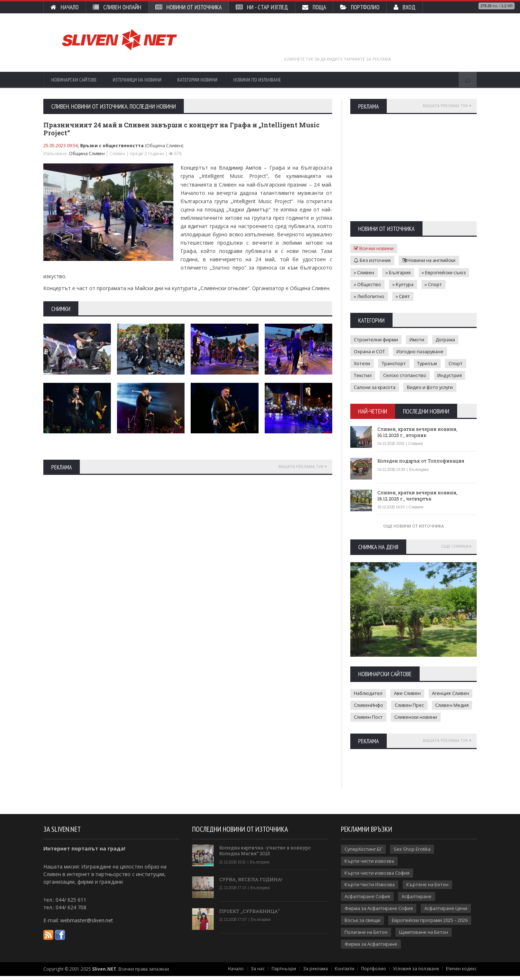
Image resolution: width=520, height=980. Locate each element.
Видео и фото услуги (432, 387)
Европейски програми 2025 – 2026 (431, 924)
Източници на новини (137, 80)
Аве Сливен (408, 693)
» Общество (367, 284)
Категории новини (197, 80)
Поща (314, 7)
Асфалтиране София (368, 900)
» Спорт (435, 284)
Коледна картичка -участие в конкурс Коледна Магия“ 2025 (266, 854)
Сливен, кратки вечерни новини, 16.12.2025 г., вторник (418, 431)
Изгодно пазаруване (421, 351)
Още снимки (456, 546)
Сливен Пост (368, 717)
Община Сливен (87, 154)
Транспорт (394, 363)
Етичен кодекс (461, 973)
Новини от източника (188, 7)
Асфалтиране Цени (448, 912)
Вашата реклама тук (303, 467)
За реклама (317, 973)
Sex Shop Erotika (413, 853)
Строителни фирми (376, 339)
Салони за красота (376, 387)
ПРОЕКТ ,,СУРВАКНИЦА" (250, 914)
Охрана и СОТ (370, 351)
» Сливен (364, 272)
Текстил (363, 375)
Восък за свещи (363, 924)
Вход (405, 7)
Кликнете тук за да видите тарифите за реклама (338, 59)
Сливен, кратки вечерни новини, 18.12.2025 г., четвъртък (418, 495)
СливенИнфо (369, 705)
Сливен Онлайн (117, 7)
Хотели (362, 363)
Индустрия (451, 375)
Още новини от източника (413, 526)
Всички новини (374, 248)
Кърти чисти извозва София (377, 876)
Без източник (372, 260)
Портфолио (360, 7)
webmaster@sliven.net (87, 924)
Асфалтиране (418, 900)
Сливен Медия (452, 705)
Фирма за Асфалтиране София (379, 912)
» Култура (404, 284)
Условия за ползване (417, 973)
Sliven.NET (104, 973)
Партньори (286, 973)
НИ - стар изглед (262, 7)
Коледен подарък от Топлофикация (421, 460)
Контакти (346, 973)
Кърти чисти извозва (369, 865)
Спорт (457, 363)
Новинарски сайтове (74, 80)
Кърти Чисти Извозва (370, 888)
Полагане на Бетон (367, 936)
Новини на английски (430, 260)
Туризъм (428, 363)
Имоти (417, 339)
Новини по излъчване (257, 80)
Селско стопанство (405, 375)
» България (398, 272)
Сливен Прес (409, 705)
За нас (260, 973)
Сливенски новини (416, 717)
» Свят (403, 296)
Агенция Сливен (451, 693)
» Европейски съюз (445, 272)
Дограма (446, 339)
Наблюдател (369, 693)
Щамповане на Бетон (425, 936)
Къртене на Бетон (428, 888)
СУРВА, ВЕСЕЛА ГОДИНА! (251, 883)
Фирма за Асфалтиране (372, 948)
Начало (65, 7)
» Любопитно (369, 296)
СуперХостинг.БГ (364, 853)
